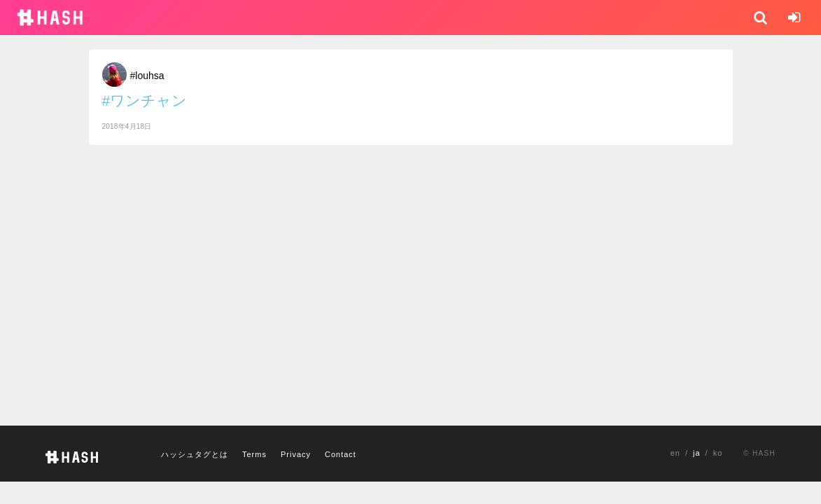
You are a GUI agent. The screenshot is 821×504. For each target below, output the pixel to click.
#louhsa (147, 76)
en (675, 453)
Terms (254, 454)
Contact (341, 454)
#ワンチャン (145, 100)
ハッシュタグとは (195, 454)
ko (718, 453)
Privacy (296, 454)
